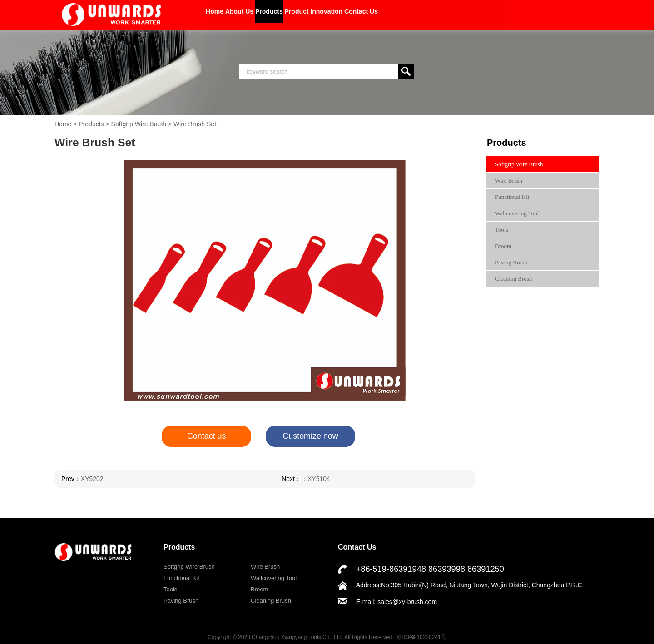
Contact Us (453, 15)
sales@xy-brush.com (407, 602)
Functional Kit (512, 197)
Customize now (310, 436)
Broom (503, 246)
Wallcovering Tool (517, 213)
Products (314, 15)
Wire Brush (509, 181)
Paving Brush (511, 262)
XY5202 (92, 479)
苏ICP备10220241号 (421, 637)
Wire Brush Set (195, 124)
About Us (266, 15)
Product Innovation (382, 15)
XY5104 (323, 479)
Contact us (206, 436)
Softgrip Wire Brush (139, 124)
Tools (502, 230)
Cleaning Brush (513, 279)
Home (223, 15)
